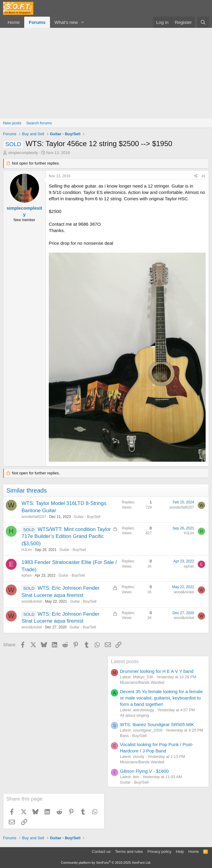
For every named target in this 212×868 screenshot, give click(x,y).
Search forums (39, 123)
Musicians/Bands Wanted (142, 682)
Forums (37, 22)
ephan (27, 575)
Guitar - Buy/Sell (87, 517)
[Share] (196, 176)
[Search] (203, 22)
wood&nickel (32, 601)
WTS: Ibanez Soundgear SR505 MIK (157, 724)
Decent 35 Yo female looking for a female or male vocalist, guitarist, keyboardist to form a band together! (161, 698)
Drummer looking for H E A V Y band (157, 671)
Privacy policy (159, 852)
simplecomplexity (23, 153)
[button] (83, 22)
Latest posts (125, 662)
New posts (12, 123)
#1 (204, 176)
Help (180, 852)
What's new (66, 22)
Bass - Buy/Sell (133, 736)
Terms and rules (129, 852)
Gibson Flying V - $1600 (144, 771)
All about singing (134, 715)
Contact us (101, 852)
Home (14, 22)
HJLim (27, 550)
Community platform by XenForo (106, 863)
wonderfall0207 (34, 517)
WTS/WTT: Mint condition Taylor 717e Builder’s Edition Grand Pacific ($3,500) (66, 537)
